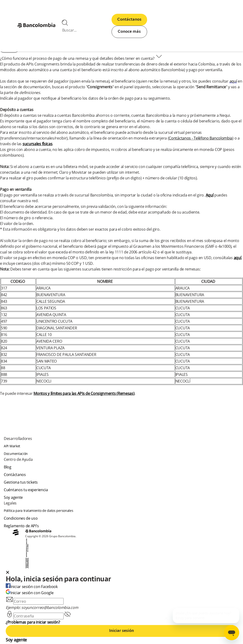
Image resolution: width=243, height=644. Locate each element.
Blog (8, 467)
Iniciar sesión (121, 631)
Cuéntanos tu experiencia (26, 490)
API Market (12, 446)
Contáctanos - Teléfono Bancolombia (201, 138)
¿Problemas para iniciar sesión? (33, 622)
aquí (233, 81)
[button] (121, 573)
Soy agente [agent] (13, 497)
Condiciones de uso (21, 518)
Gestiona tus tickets (21, 482)
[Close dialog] (8, 573)
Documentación (16, 454)
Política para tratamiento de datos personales (39, 511)
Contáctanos (129, 20)
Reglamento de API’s (21, 526)
